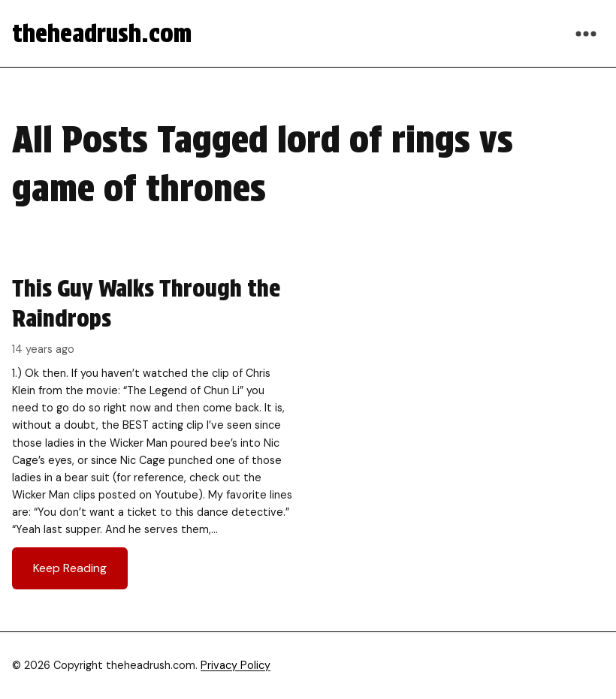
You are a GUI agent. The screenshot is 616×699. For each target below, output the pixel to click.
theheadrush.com (102, 33)
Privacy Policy (236, 665)
